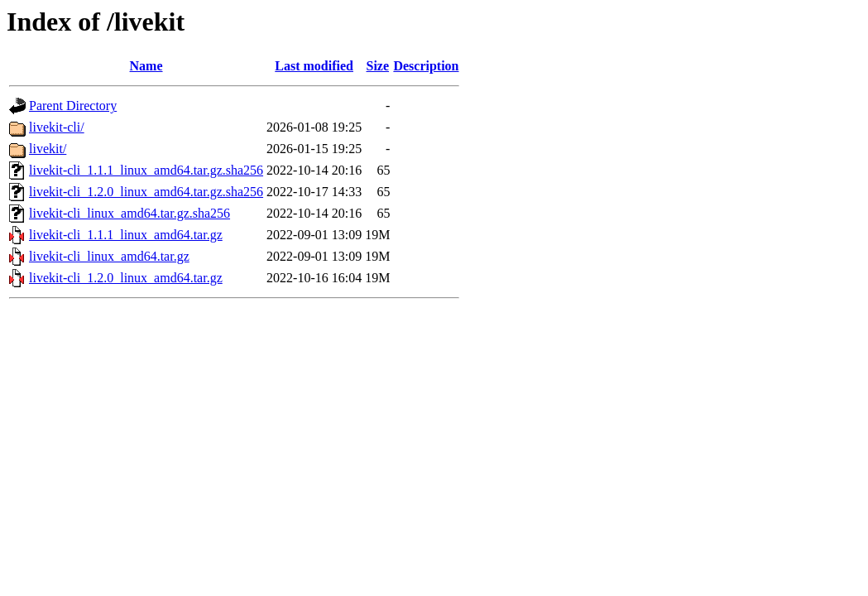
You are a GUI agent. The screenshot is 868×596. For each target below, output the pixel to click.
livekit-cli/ (57, 127)
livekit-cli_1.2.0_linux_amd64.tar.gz (126, 278)
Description (426, 66)
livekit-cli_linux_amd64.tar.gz (109, 256)
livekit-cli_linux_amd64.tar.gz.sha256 (129, 213)
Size (378, 66)
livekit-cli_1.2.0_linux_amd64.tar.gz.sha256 (146, 192)
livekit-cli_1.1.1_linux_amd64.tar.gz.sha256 (146, 170)
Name (146, 66)
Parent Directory (73, 106)
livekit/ (48, 149)
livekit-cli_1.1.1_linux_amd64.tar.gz (126, 235)
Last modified (314, 66)
